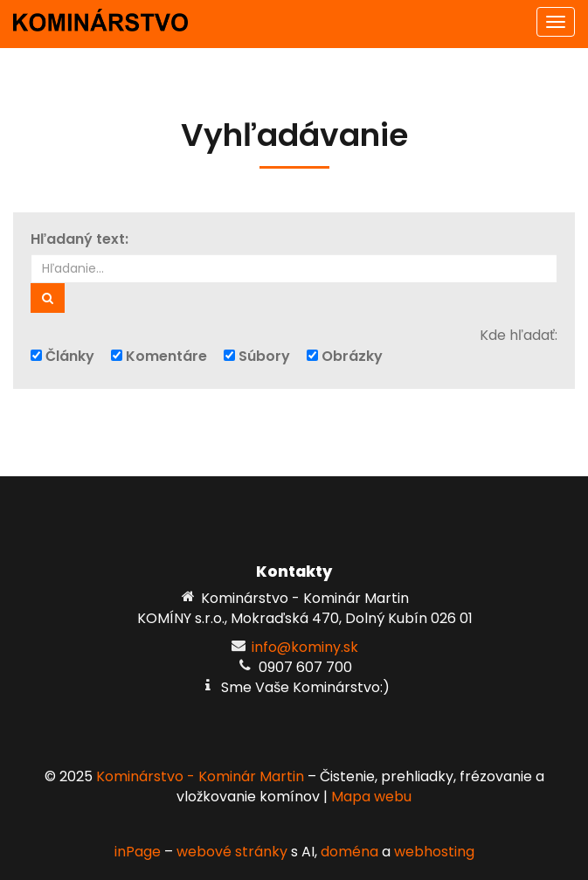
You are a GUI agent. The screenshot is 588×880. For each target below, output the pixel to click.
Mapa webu (371, 797)
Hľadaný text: (80, 239)
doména (349, 852)
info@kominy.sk (305, 647)
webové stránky (232, 852)
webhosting (434, 852)
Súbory (257, 356)
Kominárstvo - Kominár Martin (200, 776)
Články (62, 356)
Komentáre (159, 356)
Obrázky (345, 356)
